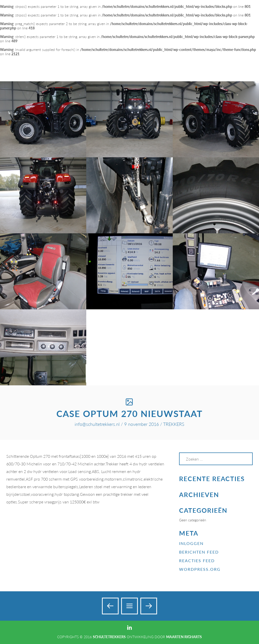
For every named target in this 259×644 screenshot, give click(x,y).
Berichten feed (199, 552)
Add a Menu (244, 10)
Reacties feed (197, 561)
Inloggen (191, 543)
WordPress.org (200, 569)
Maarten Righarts (184, 637)
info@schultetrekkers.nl (97, 424)
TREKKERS (174, 424)
